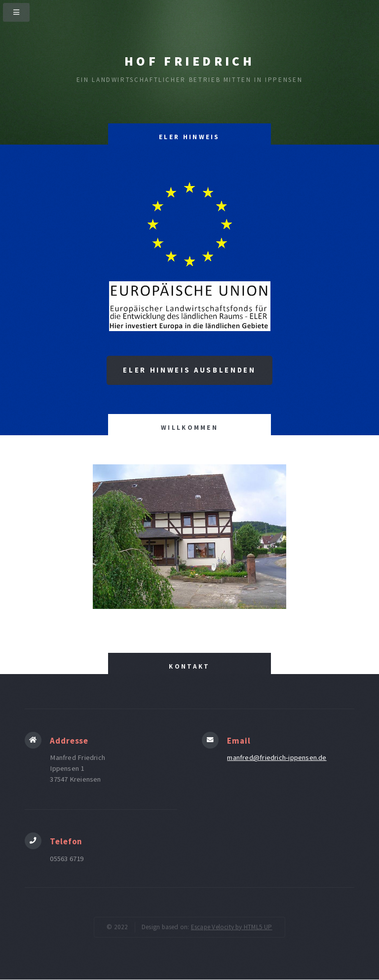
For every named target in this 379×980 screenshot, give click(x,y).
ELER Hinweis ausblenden (189, 370)
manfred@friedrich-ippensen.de (277, 757)
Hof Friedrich (189, 61)
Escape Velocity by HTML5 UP (232, 927)
